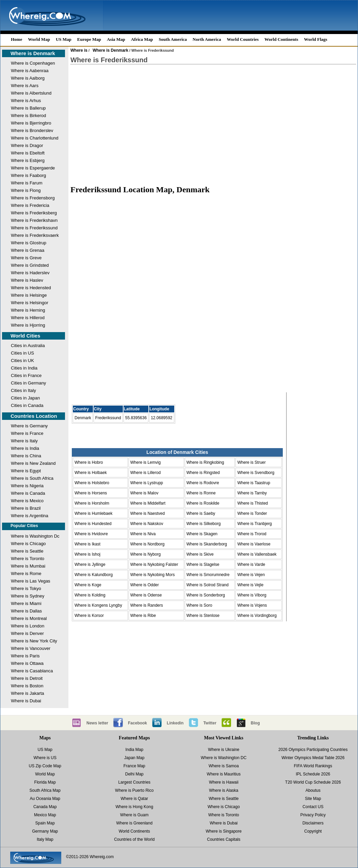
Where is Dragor (27, 145)
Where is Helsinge (29, 295)
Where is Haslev (27, 280)
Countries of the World (134, 839)
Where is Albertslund (31, 93)
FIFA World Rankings (313, 766)
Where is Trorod (252, 534)
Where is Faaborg (28, 175)
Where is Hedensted (31, 288)
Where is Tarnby (252, 493)
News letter (97, 723)
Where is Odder (145, 585)
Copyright (313, 831)
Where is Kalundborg (94, 575)
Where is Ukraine (224, 750)
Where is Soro (199, 605)
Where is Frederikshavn (34, 220)
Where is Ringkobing (205, 462)
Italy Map (45, 839)
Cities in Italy (23, 390)
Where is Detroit (27, 678)
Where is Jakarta (28, 693)
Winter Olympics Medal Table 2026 (313, 758)
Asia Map (116, 39)
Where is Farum (27, 183)
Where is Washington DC (224, 758)
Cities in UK (22, 361)
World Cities (25, 336)
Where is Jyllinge (90, 564)
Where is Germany (29, 426)
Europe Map (89, 39)
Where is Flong (26, 190)
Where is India (25, 448)
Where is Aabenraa (30, 71)
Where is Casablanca (32, 671)
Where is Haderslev (30, 273)
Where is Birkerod (28, 116)
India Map (134, 750)
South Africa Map (45, 790)
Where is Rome (26, 574)
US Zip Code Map (45, 766)
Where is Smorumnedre (208, 575)
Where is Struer (251, 462)
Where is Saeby (201, 513)
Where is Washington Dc (35, 536)
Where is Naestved (148, 513)
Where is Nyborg (145, 554)
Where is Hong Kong (134, 807)
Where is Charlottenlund (35, 138)
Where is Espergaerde (33, 168)
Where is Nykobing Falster (154, 564)
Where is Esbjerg (28, 160)
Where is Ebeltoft (28, 153)
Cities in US (22, 353)
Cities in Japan (25, 398)
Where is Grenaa (28, 250)
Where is (79, 50)
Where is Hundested (93, 524)
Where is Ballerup (28, 108)
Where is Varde (251, 564)
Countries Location (34, 416)
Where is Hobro (89, 462)
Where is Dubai (26, 701)
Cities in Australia (28, 346)
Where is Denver (27, 633)
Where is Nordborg (148, 544)
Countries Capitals (224, 839)
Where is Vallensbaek (257, 554)
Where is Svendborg (256, 473)
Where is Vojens (252, 605)
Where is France (27, 433)
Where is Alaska (224, 790)
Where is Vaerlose (254, 544)
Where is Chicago (28, 544)
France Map (134, 766)
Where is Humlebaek (93, 513)
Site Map (313, 799)
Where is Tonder (252, 513)
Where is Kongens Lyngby (98, 605)
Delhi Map (134, 774)
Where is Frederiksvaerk (35, 235)
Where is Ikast (87, 544)
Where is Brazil (26, 508)
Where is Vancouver (31, 648)
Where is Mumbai (28, 566)
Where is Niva (143, 534)
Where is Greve (26, 258)
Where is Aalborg (28, 78)
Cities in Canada (27, 405)
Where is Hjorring (28, 325)
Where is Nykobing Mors (153, 575)
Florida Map (45, 782)
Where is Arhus (26, 101)
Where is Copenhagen (33, 63)
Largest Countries (134, 782)
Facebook (137, 723)
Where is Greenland (134, 823)
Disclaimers (313, 823)
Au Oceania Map (45, 799)
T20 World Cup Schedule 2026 (313, 782)
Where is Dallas (26, 611)
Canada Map (45, 807)
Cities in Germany (28, 383)
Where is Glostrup (29, 243)
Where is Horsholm (92, 503)
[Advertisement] (213, 125)
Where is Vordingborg (257, 616)
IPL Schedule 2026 (313, 774)
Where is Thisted (253, 503)
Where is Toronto (28, 559)
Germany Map (45, 831)
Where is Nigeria (27, 486)
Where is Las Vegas (31, 581)
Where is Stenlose (203, 616)
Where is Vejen (251, 575)
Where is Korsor (89, 616)
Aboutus (313, 790)
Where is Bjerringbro (31, 123)
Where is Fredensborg (33, 198)
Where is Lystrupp (147, 483)
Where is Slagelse (203, 564)
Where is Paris (25, 656)
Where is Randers (147, 605)
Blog (255, 723)
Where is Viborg (252, 595)
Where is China (26, 456)
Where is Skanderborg (207, 544)
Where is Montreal (29, 618)
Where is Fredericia (30, 205)
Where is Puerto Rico (134, 790)
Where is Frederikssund (34, 228)
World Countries (243, 39)
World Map (39, 39)
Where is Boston (27, 686)
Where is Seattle (27, 551)
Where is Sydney (28, 596)
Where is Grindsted (30, 265)
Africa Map (142, 39)
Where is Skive (200, 554)
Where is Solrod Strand (208, 585)
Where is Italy (24, 441)
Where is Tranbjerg (254, 524)
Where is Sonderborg (206, 595)
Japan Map (134, 758)
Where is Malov (144, 493)
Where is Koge (88, 585)
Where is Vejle (250, 585)
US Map (64, 39)
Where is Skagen (202, 534)
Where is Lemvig (145, 462)
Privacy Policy (313, 815)
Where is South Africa (32, 478)
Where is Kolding (90, 595)
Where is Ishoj (87, 554)
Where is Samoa (224, 766)
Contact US (313, 807)
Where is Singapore (224, 831)
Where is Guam (134, 815)
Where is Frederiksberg (34, 213)
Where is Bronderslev (32, 130)
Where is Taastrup (254, 483)
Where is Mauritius (224, 774)
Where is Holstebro (92, 483)
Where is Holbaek (91, 473)
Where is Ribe (143, 616)
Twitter (210, 723)
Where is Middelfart (148, 503)
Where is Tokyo (26, 588)
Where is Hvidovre (91, 534)
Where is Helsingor (30, 303)
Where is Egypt (26, 471)
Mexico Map (45, 815)
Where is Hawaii (224, 782)
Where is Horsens (91, 493)
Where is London (28, 626)
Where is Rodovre (203, 483)
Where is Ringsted (203, 473)
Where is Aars (25, 86)
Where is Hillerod (28, 318)
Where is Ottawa (27, 663)
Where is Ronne (201, 493)
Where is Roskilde (203, 503)
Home (17, 39)
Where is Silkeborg (204, 524)
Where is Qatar (134, 799)
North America (207, 39)
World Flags (315, 39)
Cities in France (26, 375)
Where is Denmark (33, 53)
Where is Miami (26, 603)
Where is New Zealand (33, 463)
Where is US (45, 758)
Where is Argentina (30, 516)
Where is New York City (34, 641)
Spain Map (45, 823)
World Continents (281, 39)
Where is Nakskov (147, 524)
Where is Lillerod (145, 473)
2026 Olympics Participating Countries (313, 750)
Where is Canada (28, 493)
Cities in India (24, 368)
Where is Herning (28, 310)
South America (173, 39)
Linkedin (175, 723)
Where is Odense (146, 595)
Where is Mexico (27, 501)
